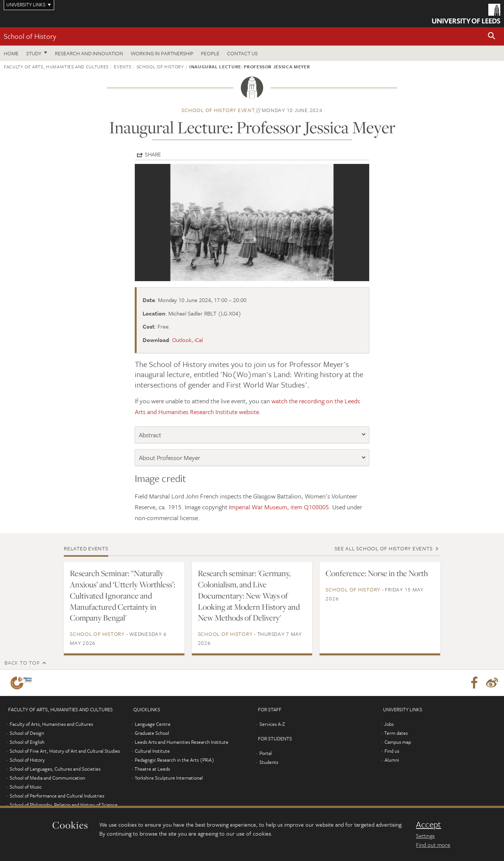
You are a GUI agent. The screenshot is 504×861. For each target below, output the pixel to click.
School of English (27, 742)
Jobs (389, 724)
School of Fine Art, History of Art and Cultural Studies (65, 751)
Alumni (392, 760)
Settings (425, 836)
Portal (266, 753)
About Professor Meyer (169, 458)
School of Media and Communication (47, 778)
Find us (392, 751)
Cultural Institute (152, 751)
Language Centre (153, 724)
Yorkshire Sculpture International (169, 778)
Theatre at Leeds (152, 769)
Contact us (242, 53)
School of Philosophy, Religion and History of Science (64, 805)
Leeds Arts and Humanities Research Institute (182, 742)
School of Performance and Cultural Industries (57, 796)
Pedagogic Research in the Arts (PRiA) (175, 760)
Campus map (398, 742)
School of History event (218, 110)
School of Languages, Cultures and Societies (55, 769)
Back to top (22, 663)
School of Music (26, 787)
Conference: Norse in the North (377, 573)
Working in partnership (162, 53)
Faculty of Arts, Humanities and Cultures (56, 66)
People (210, 53)
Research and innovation (89, 53)
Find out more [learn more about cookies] (433, 845)
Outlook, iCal (187, 340)
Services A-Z (272, 724)
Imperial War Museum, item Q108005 (279, 507)
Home (11, 53)
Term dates (396, 733)
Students (269, 762)
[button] (492, 36)
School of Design (27, 733)
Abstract (150, 435)
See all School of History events (383, 548)
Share (153, 154)
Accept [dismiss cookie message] (428, 824)
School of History (30, 36)
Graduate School (152, 733)
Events (122, 66)
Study (34, 53)
